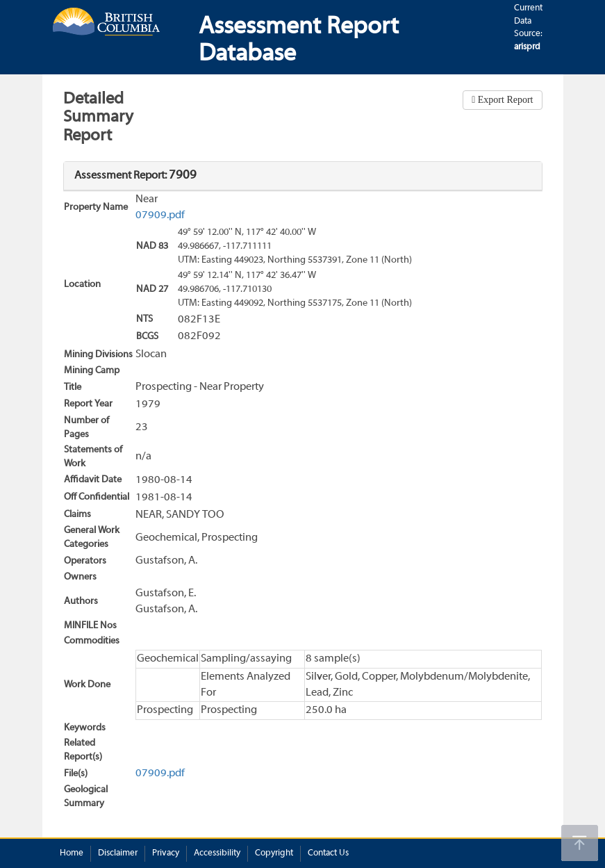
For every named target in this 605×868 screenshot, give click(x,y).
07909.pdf (160, 215)
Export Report (504, 100)
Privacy (166, 853)
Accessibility (217, 853)
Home (72, 853)
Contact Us (328, 853)
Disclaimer (118, 853)
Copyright (274, 853)
